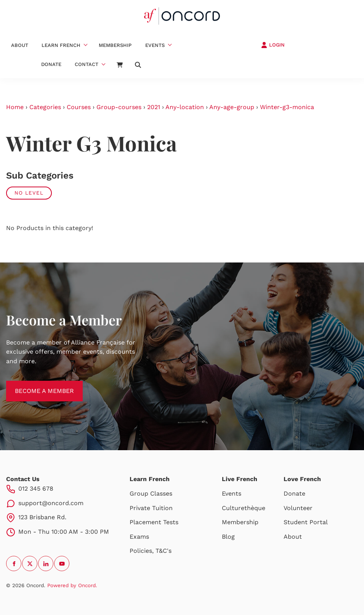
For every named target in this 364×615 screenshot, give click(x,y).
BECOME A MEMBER (36, 385)
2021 (154, 107)
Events (155, 45)
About (20, 45)
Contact (87, 64)
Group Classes (151, 493)
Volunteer (298, 508)
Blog (228, 537)
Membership (115, 45)
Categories (45, 107)
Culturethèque (244, 508)
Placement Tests (154, 522)
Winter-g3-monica (287, 107)
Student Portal (306, 522)
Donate (51, 64)
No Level (29, 193)
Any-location (185, 107)
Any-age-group (232, 107)
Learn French (61, 45)
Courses (79, 107)
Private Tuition (151, 508)
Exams (139, 537)
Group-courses (119, 107)
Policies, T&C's (151, 551)
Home (15, 107)
